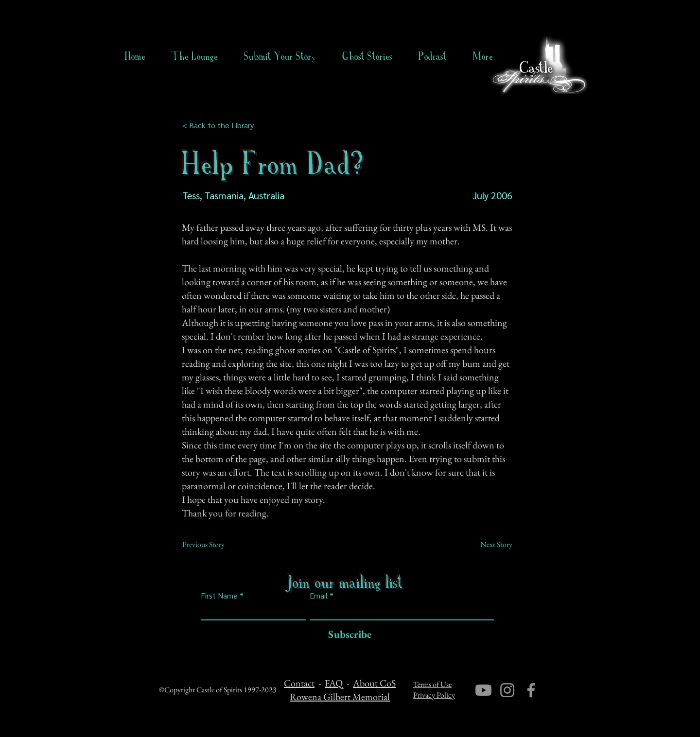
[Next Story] (488, 545)
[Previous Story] (214, 545)
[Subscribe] (347, 635)
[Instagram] (507, 690)
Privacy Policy (434, 695)
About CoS (374, 683)
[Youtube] (483, 690)
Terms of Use (432, 684)
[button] (367, 56)
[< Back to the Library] (221, 125)
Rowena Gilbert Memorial (340, 697)
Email (319, 596)
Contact (299, 683)
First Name (219, 596)
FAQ (334, 683)
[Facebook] (531, 690)
